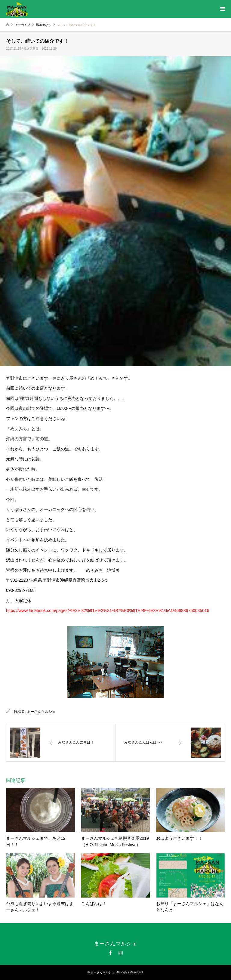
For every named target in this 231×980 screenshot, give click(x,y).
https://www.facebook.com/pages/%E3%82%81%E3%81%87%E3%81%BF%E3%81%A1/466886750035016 (108, 611)
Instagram (121, 953)
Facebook (110, 953)
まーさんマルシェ (41, 712)
